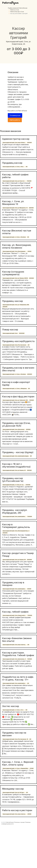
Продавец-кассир (13, 301)
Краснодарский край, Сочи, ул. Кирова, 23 (14, 470)
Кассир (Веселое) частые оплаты (17, 232)
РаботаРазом (22, 111)
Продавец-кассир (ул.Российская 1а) (13, 480)
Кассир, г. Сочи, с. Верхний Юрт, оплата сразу (18, 763)
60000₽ (29, 560)
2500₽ (29, 814)
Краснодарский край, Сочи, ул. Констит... (14, 181)
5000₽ (29, 589)
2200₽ (29, 251)
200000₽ (22, 333)
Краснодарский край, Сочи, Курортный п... (14, 615)
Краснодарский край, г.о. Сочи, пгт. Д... (13, 485)
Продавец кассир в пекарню (13, 584)
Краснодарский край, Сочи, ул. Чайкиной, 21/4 (15, 400)
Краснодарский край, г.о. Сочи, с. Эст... (13, 710)
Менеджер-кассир (13, 789)
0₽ (27, 167)
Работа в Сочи (15, 10)
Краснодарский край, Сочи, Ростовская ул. (14, 345)
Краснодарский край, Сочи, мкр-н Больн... (14, 143)
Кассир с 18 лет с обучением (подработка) (16, 465)
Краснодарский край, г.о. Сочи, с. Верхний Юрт (15, 768)
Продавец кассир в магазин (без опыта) (18, 369)
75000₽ (29, 181)
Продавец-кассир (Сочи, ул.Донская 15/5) (16, 424)
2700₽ (32, 768)
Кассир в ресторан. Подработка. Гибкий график (18, 654)
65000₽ (31, 278)
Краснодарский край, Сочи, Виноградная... (14, 251)
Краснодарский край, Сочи (10, 333)
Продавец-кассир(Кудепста (18, 341)
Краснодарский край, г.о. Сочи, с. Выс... (13, 167)
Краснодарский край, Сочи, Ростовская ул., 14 (15, 739)
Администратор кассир (16, 139)
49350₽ (28, 429)
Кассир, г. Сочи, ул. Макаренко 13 (13, 203)
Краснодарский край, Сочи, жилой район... (14, 517)
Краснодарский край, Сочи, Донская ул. (14, 429)
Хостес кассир (11, 706)
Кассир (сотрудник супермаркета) (13, 273)
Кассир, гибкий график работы (15, 176)
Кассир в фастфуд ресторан (18, 397)
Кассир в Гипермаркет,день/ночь (16, 526)
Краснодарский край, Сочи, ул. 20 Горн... (14, 793)
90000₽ (5, 533)
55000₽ (29, 470)
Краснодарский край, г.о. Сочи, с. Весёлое (14, 237)
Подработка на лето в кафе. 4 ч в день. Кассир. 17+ (18, 678)
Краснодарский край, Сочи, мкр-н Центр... (14, 645)
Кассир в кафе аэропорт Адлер (16, 383)
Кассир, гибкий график (15, 612)
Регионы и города (19, 822)
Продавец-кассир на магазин (14, 734)
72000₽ (30, 659)
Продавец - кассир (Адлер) (18, 452)
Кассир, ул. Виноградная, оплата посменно (17, 246)
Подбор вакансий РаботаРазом (18, 8)
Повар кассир (10, 330)
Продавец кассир (12, 163)
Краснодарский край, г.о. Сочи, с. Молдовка (15, 389)
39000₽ (31, 208)
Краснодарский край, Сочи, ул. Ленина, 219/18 (15, 278)
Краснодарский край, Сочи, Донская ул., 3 (14, 659)
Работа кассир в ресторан (17, 810)
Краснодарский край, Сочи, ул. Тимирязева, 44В (16, 305)
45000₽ (29, 143)
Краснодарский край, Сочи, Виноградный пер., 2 (16, 531)
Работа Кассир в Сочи (17, 12)
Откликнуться (15, 115)
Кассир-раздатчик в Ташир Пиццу (18, 554)
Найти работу (15, 120)
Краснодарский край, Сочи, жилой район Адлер (16, 456)
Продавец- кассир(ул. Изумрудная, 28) (15, 511)
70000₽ (28, 485)
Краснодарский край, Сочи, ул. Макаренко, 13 (15, 208)
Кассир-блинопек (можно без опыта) (17, 640)
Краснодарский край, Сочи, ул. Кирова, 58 (14, 560)
